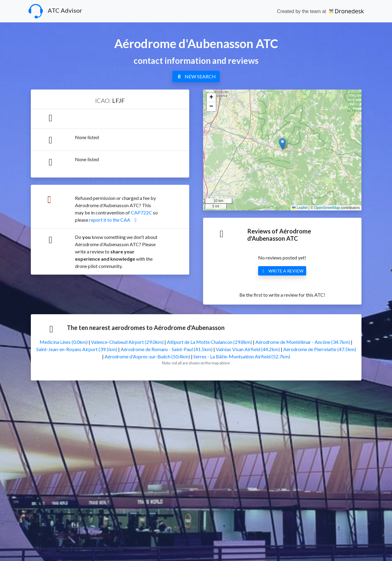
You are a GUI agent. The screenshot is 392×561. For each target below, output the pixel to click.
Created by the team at (320, 11)
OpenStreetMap (327, 208)
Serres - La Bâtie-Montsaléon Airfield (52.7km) (242, 356)
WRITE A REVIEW (282, 271)
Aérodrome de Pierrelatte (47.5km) (320, 349)
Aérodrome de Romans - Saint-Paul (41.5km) (167, 349)
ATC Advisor (55, 11)
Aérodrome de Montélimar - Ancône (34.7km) (303, 342)
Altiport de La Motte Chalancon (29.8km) (209, 342)
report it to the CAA (114, 220)
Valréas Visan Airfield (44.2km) (248, 349)
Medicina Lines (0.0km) (64, 342)
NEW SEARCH (196, 76)
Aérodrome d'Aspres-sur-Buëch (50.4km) (147, 356)
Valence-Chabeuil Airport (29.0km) (127, 342)
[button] (282, 144)
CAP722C (141, 212)
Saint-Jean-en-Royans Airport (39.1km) (77, 349)
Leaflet (300, 208)
